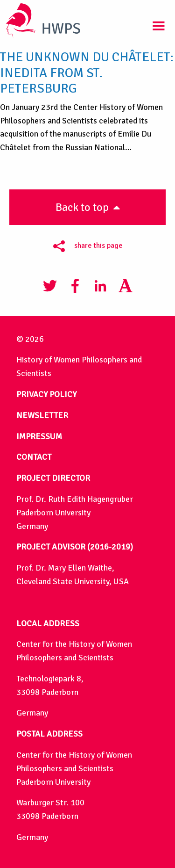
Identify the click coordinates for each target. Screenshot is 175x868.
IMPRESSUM (39, 436)
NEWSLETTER (42, 415)
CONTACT (34, 457)
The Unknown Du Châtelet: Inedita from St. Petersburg (87, 73)
